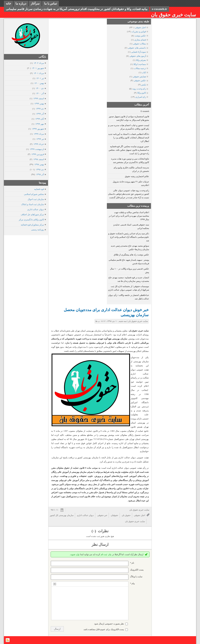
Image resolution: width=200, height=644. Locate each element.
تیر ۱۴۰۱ (40, 78)
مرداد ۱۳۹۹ (39, 134)
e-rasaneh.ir (160, 9)
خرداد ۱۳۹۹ (39, 144)
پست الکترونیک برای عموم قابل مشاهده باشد (104, 629)
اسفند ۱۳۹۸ (39, 159)
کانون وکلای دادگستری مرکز (31, 220)
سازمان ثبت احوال (36, 199)
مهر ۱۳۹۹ (40, 124)
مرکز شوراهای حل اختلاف (32, 214)
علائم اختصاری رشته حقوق (137, 176)
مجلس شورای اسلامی (34, 194)
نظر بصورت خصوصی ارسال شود (109, 624)
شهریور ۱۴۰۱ (38, 68)
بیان (110, 554)
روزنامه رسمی (38, 230)
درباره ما (21, 4)
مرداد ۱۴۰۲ (39, 63)
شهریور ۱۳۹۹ (38, 129)
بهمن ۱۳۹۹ (39, 104)
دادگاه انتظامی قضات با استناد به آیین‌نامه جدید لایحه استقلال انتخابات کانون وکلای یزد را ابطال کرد (129, 138)
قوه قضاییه (39, 189)
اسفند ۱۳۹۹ (39, 98)
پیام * (132, 583)
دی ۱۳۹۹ (40, 109)
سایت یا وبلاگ (136, 576)
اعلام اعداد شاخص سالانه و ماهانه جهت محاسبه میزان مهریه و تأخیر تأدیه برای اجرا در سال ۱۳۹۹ (129, 216)
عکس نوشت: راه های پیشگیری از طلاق (131, 255)
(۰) (94, 531)
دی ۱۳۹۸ (40, 169)
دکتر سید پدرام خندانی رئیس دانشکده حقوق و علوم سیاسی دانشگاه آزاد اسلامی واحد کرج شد (129, 237)
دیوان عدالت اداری (36, 209)
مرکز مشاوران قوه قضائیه (32, 225)
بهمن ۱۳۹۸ (39, 164)
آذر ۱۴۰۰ (40, 93)
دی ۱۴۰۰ (40, 88)
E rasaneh (145, 111)
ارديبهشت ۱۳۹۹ (37, 149)
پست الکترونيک (137, 570)
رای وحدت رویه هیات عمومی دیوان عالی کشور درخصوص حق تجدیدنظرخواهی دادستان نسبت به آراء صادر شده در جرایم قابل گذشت (129, 194)
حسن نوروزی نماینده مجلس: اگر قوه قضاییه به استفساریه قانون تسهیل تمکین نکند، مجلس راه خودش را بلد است (129, 150)
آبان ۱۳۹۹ (40, 119)
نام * (132, 563)
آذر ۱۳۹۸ (40, 174)
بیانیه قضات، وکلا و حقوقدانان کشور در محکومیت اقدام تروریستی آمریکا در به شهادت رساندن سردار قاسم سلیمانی (77, 9)
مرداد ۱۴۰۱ (39, 73)
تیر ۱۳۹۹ (40, 139)
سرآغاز (35, 4)
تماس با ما (51, 4)
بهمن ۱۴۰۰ (39, 83)
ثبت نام (104, 554)
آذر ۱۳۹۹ (40, 114)
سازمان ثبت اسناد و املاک (33, 204)
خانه (8, 4)
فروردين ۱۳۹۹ (38, 154)
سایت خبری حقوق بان (174, 15)
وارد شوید (75, 554)
